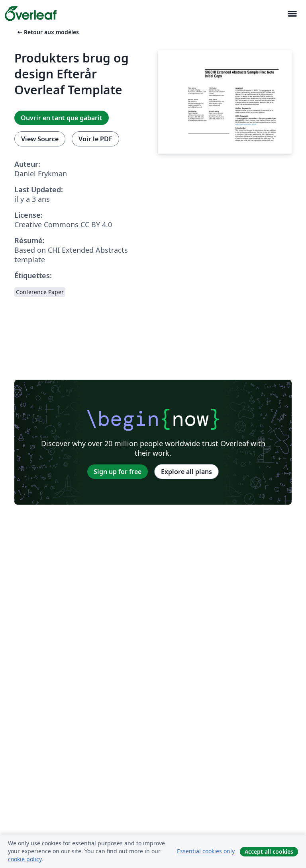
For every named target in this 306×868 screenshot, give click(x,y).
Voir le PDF (95, 139)
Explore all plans (186, 472)
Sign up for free (118, 472)
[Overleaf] (31, 14)
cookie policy (25, 859)
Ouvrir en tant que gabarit (62, 118)
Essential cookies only (206, 851)
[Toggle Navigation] (292, 14)
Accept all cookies (269, 851)
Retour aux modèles (47, 32)
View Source (40, 139)
